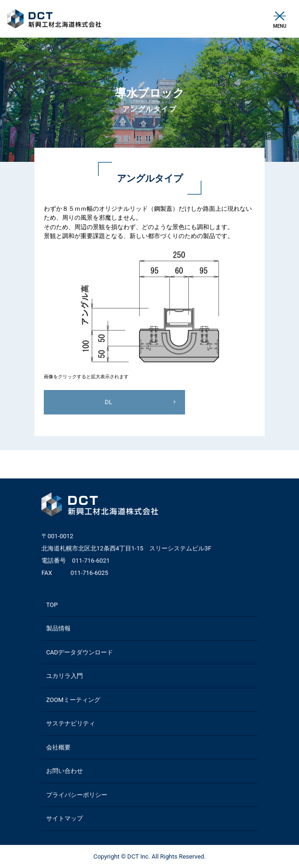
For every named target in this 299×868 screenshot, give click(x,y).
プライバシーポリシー (77, 795)
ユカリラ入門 (65, 676)
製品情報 (58, 628)
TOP (52, 605)
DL (109, 402)
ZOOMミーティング (73, 700)
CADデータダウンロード (80, 652)
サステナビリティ (71, 723)
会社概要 (58, 747)
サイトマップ (65, 818)
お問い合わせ (65, 771)
